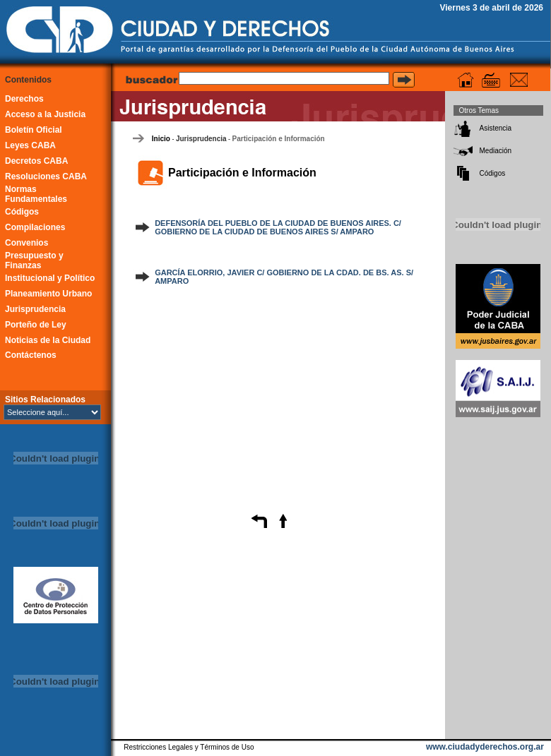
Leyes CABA (30, 145)
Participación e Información (279, 139)
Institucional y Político (50, 278)
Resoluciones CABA (46, 176)
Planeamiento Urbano (48, 294)
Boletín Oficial (34, 130)
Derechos (24, 99)
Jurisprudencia (35, 309)
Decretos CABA (36, 161)
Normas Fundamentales (36, 194)
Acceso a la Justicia (45, 114)
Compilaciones (35, 227)
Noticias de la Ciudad (48, 340)
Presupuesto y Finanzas (34, 260)
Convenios (26, 243)
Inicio (161, 139)
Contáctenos (31, 355)
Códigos (22, 212)
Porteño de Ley (36, 325)
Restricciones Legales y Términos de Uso (189, 747)
